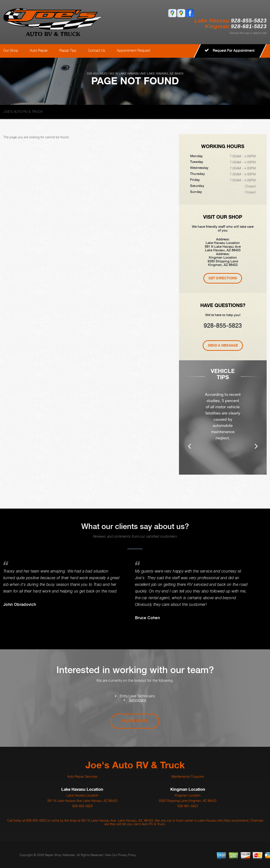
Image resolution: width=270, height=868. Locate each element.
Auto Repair (39, 51)
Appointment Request (134, 51)
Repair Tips (68, 51)
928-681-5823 (188, 806)
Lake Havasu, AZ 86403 (165, 73)
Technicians (137, 700)
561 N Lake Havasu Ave (128, 73)
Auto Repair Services (82, 776)
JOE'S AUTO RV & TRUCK (23, 111)
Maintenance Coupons (188, 776)
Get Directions (223, 278)
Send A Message (223, 345)
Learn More (135, 721)
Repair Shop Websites (60, 855)
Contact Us (97, 51)
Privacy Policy (127, 855)
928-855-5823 (249, 21)
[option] (223, 421)
